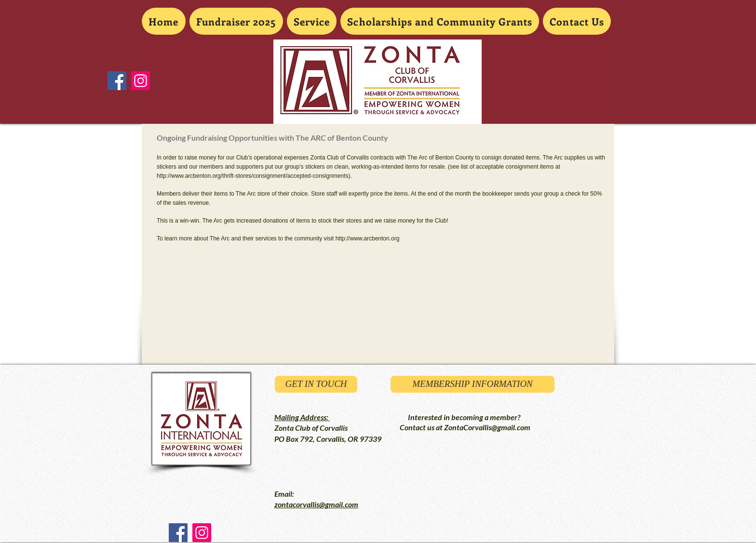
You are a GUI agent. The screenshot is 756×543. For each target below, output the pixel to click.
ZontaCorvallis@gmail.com (487, 427)
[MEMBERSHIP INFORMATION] (472, 384)
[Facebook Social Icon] (117, 81)
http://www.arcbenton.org (368, 238)
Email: (284, 494)
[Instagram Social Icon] (141, 81)
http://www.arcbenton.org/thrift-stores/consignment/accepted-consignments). (254, 176)
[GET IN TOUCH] (316, 384)
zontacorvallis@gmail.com (316, 504)
